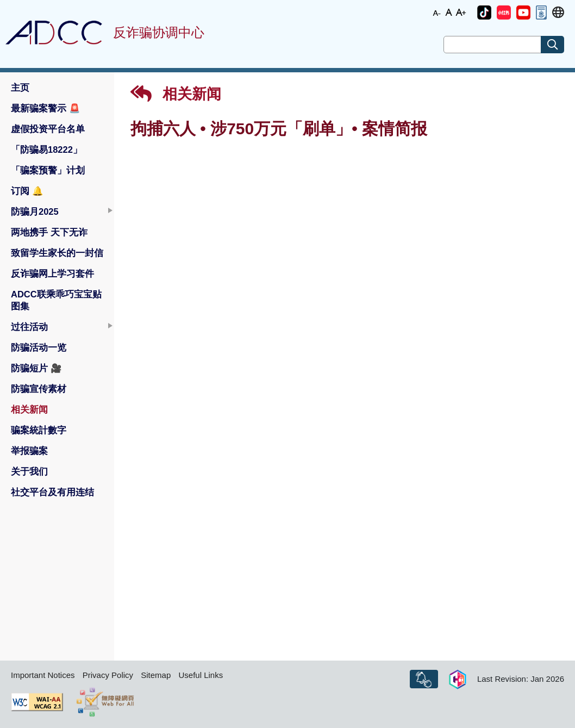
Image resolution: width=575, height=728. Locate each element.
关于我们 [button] (29, 471)
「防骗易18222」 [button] (46, 150)
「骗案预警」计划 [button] (48, 170)
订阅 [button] (27, 191)
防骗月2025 (35, 211)
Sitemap (156, 675)
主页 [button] (20, 88)
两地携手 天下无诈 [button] (49, 232)
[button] (484, 13)
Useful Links (201, 675)
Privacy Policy (108, 675)
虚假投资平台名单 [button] (48, 129)
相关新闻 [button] (29, 409)
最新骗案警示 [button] (46, 108)
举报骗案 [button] (29, 451)
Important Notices (43, 675)
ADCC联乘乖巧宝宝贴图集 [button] (56, 300)
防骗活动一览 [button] (39, 347)
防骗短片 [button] (36, 368)
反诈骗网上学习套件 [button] (52, 273)
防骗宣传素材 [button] (39, 389)
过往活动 (29, 327)
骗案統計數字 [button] (39, 430)
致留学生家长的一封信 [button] (57, 253)
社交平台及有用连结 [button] (52, 492)
